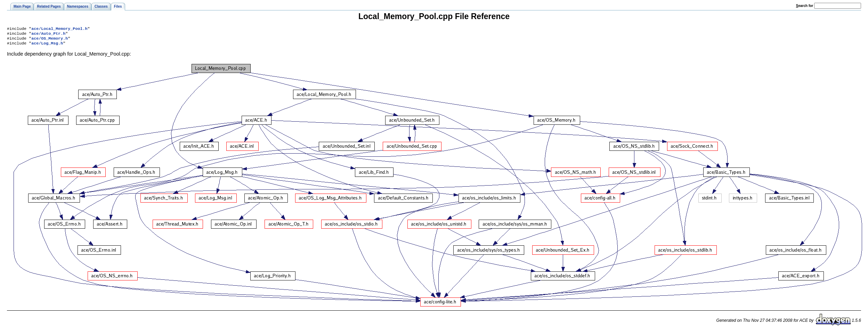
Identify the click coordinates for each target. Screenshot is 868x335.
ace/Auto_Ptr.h (48, 35)
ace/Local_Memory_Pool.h (59, 29)
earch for (805, 6)
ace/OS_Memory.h (50, 40)
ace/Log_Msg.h (47, 46)
